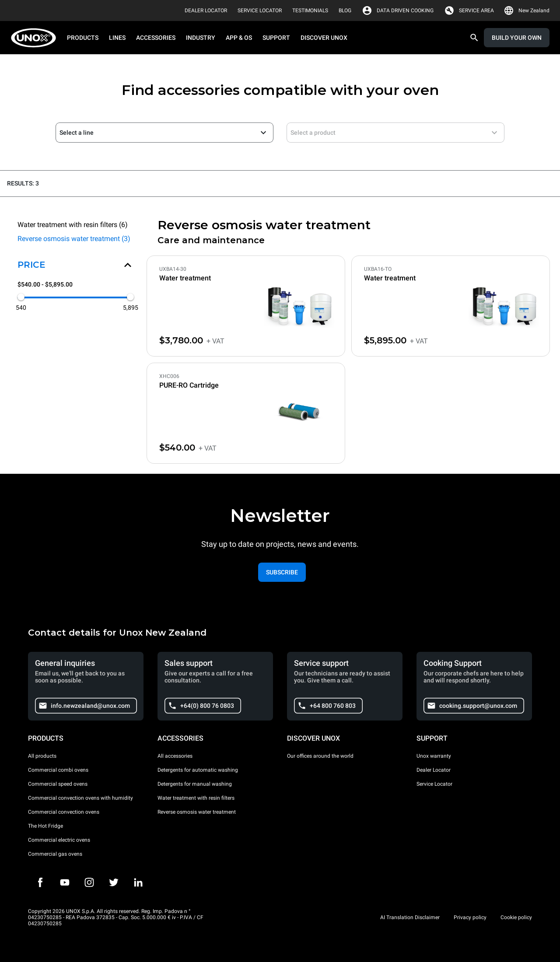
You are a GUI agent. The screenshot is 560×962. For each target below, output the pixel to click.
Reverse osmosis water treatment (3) (74, 239)
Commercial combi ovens (58, 770)
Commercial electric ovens (59, 840)
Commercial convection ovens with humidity (80, 798)
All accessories (175, 756)
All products (42, 756)
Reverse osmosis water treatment (197, 812)
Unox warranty (434, 756)
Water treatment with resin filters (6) (73, 225)
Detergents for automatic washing (198, 770)
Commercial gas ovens (55, 854)
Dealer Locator (434, 770)
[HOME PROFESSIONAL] (36, 38)
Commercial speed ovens (58, 784)
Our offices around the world (320, 756)
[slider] (21, 297)
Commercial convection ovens (64, 812)
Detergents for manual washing (195, 784)
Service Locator (434, 784)
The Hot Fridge (45, 826)
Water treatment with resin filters (196, 798)
